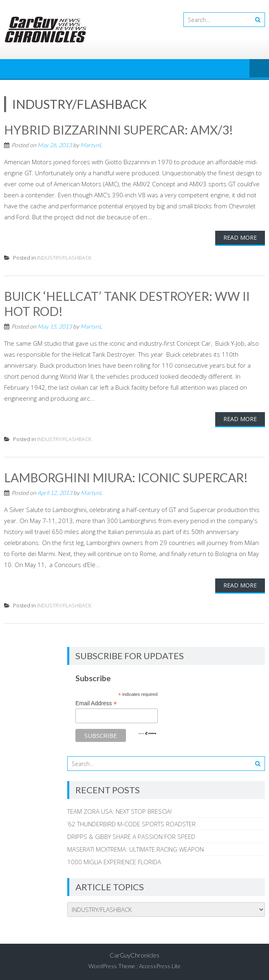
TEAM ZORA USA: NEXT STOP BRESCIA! (119, 810)
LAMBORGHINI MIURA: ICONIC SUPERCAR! (126, 476)
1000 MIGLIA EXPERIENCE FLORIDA (114, 860)
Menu (259, 69)
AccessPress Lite (160, 964)
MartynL (91, 145)
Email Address (96, 702)
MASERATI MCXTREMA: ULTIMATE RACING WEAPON (136, 848)
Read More (240, 237)
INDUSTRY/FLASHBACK (64, 257)
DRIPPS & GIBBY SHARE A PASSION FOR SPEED (131, 835)
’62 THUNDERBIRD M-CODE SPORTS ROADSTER (131, 822)
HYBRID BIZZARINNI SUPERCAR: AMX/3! (119, 130)
